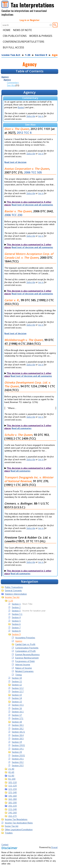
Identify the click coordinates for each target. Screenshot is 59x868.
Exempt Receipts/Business (27, 654)
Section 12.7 (18, 691)
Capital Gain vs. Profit (25, 644)
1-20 (28, 55)
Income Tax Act (12, 597)
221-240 (13, 809)
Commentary (13, 82)
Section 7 (16, 628)
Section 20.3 (18, 765)
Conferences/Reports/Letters (24, 42)
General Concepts (13, 590)
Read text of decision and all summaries (32, 205)
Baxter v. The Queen (18, 211)
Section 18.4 (18, 735)
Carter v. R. (12, 300)
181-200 (13, 803)
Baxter (21, 107)
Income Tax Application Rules (19, 823)
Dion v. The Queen (17, 129)
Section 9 (41, 55)
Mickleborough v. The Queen (24, 340)
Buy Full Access (13, 47)
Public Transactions (14, 587)
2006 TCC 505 (33, 172)
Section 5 (16, 621)
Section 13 (17, 695)
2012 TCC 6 (24, 133)
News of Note (22, 30)
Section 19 (17, 742)
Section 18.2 (18, 729)
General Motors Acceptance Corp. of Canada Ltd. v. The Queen (29, 256)
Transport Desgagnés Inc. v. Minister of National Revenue (29, 479)
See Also (11, 85)
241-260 (13, 813)
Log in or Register (30, 20)
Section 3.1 (17, 614)
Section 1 (16, 604)
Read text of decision (15, 162)
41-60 (11, 772)
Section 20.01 (18, 755)
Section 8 (16, 631)
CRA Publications (15, 36)
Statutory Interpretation (16, 594)
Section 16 (17, 708)
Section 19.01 (18, 745)
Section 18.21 (18, 732)
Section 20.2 (18, 762)
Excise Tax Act (12, 826)
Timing (18, 675)
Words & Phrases (41, 36)
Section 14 (17, 698)
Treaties (9, 833)
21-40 (11, 769)
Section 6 (16, 624)
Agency (5, 77)
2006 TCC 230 (13, 215)
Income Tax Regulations (16, 819)
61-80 (11, 776)
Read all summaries (22, 428)
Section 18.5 (18, 739)
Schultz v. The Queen (18, 435)
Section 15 (17, 702)
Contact (5, 845)
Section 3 (16, 611)
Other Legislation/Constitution (19, 829)
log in (41, 116)
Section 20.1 (18, 759)
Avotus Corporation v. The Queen (27, 169)
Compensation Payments (27, 648)
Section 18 (17, 722)
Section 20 (17, 752)
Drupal (54, 847)
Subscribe (31, 116)
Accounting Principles (25, 638)
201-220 (13, 806)
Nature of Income (24, 668)
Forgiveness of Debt (25, 661)
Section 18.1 (18, 725)
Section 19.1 (18, 749)
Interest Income (23, 665)
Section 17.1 (18, 718)
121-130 (13, 789)
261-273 (13, 816)
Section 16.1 (18, 712)
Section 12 (17, 685)
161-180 (13, 799)
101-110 (13, 782)
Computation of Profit (25, 651)
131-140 (13, 792)
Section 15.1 (18, 705)
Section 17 (17, 715)
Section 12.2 (18, 688)
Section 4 (16, 617)
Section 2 (16, 607)
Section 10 (17, 678)
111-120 (13, 786)
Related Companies (24, 671)
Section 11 (17, 681)
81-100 (12, 779)
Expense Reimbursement (27, 658)
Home (7, 30)
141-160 (13, 796)
